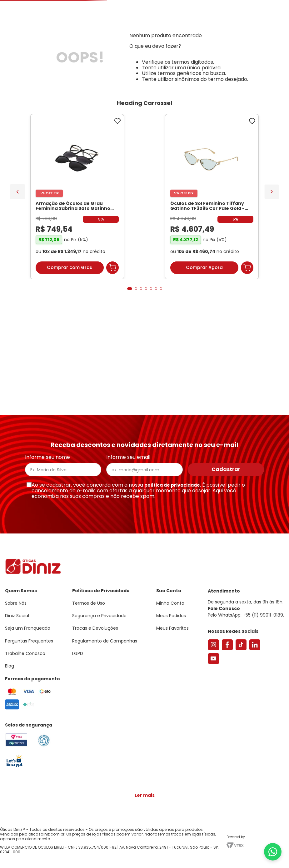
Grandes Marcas (217, 73)
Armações (31, 73)
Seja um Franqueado (30, 5)
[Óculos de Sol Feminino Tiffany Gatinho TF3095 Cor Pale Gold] (111, 285)
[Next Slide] (272, 279)
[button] (255, 32)
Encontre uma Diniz (139, 52)
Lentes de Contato (121, 73)
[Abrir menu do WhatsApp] (273, 852)
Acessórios (175, 73)
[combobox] (85, 52)
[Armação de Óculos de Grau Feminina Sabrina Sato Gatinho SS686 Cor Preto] (44, 285)
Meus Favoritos (249, 52)
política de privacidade (172, 488)
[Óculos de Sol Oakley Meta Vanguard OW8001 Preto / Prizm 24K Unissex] (245, 285)
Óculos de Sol (71, 73)
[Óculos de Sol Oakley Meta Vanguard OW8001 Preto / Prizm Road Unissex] (178, 285)
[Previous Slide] (17, 279)
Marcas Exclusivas (270, 73)
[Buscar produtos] (92, 52)
